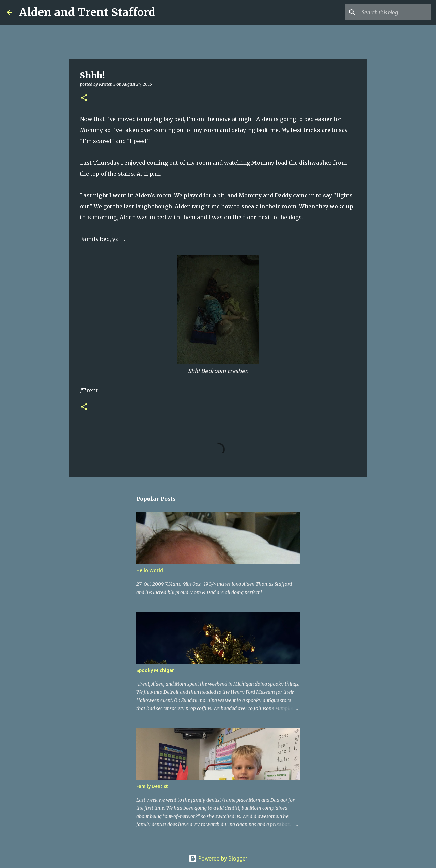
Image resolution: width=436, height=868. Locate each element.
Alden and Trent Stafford (87, 12)
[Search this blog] (395, 12)
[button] (84, 98)
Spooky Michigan (155, 670)
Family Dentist (152, 786)
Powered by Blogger (218, 858)
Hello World (150, 570)
